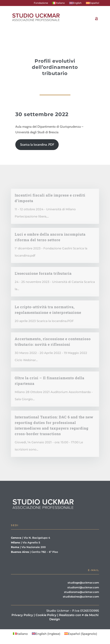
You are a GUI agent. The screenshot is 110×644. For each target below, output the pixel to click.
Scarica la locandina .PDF (37, 145)
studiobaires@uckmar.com (81, 597)
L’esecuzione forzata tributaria (43, 273)
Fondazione (41, 3)
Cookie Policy (46, 615)
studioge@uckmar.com (83, 583)
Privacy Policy (22, 615)
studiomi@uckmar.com (83, 587)
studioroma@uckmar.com (82, 592)
